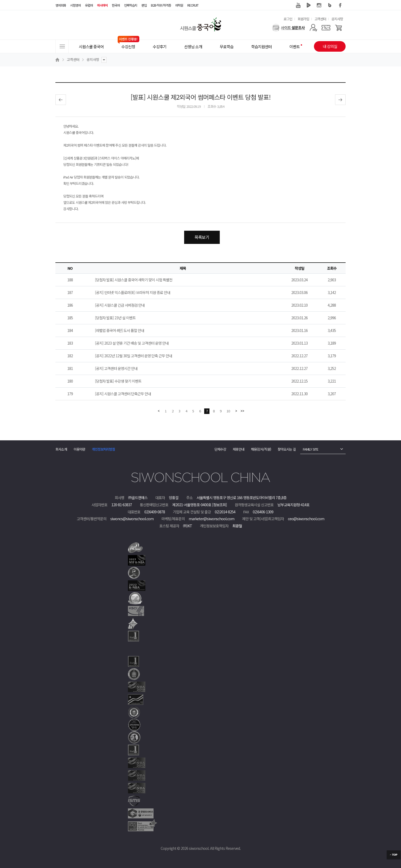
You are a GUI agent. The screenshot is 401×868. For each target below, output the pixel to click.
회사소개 (61, 449)
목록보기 (202, 237)
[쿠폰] (326, 28)
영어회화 (61, 5)
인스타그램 (319, 5)
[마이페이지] (313, 28)
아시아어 (102, 5)
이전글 (61, 100)
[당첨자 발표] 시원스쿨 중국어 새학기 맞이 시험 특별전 (134, 280)
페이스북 (340, 5)
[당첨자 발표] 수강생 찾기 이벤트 (118, 381)
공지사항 (337, 19)
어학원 (179, 5)
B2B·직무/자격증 (161, 5)
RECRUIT (193, 5)
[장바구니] (339, 28)
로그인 (288, 19)
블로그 (330, 5)
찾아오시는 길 (287, 449)
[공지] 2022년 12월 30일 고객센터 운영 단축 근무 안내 (133, 356)
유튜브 (298, 5)
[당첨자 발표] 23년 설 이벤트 (115, 318)
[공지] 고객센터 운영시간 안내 (116, 368)
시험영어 (75, 5)
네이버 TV (309, 5)
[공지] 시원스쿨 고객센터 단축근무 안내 (123, 394)
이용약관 (79, 449)
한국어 (116, 5)
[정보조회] (219, 505)
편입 (144, 5)
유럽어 (89, 5)
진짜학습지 (131, 5)
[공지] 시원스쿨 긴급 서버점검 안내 (120, 305)
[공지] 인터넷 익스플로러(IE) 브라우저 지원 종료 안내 (133, 292)
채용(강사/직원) (261, 449)
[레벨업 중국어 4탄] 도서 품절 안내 (120, 330)
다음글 (340, 100)
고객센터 (320, 19)
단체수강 (220, 449)
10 (228, 411)
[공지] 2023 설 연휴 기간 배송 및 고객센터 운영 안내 (132, 343)
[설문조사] (288, 28)
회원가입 (303, 19)
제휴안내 (238, 449)
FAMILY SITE (311, 449)
